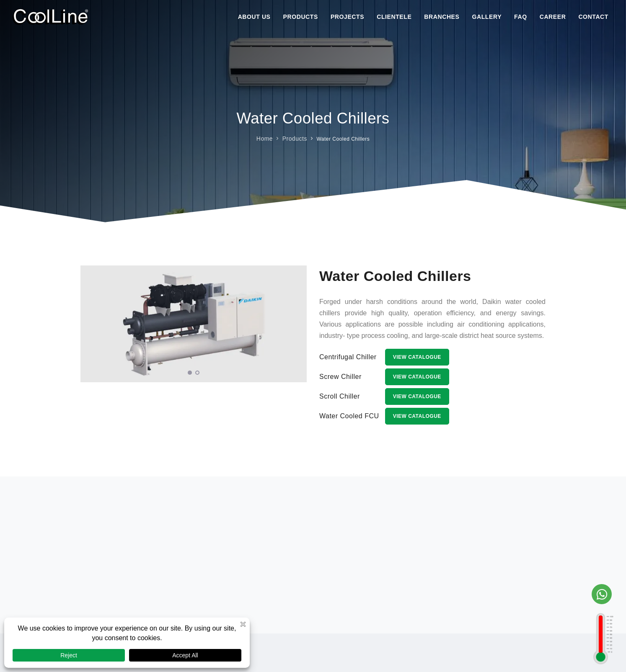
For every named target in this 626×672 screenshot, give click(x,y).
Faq (521, 17)
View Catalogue (417, 357)
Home (265, 138)
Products (301, 17)
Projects (347, 17)
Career (553, 17)
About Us (254, 17)
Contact (593, 17)
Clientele (394, 17)
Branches (442, 17)
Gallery (487, 17)
